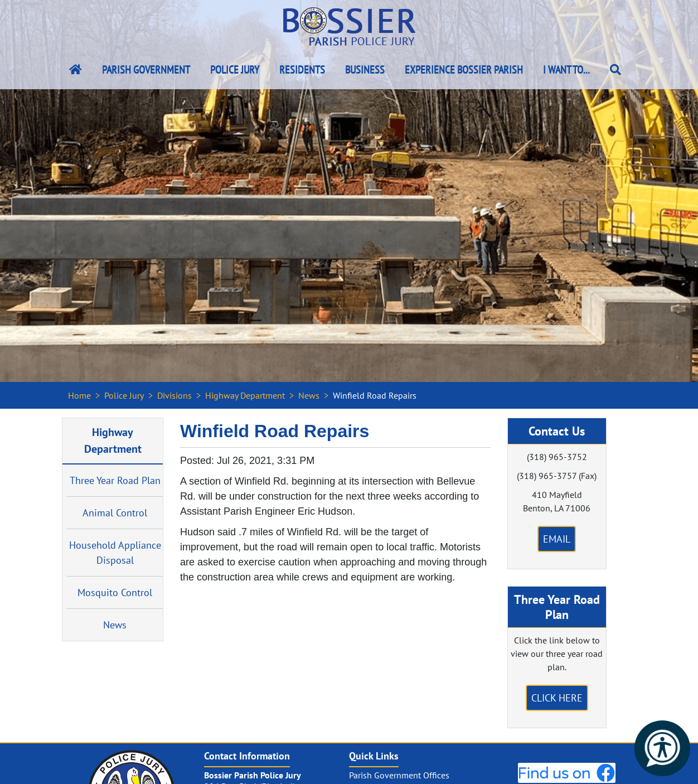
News (309, 395)
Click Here (557, 698)
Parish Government (146, 70)
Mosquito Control (115, 592)
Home (79, 395)
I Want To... (566, 70)
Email (557, 539)
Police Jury (235, 70)
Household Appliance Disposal (115, 553)
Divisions (174, 395)
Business (365, 70)
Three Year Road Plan (115, 480)
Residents (302, 70)
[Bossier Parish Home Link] (76, 70)
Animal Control (115, 513)
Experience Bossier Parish (464, 70)
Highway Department (245, 395)
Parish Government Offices (399, 775)
